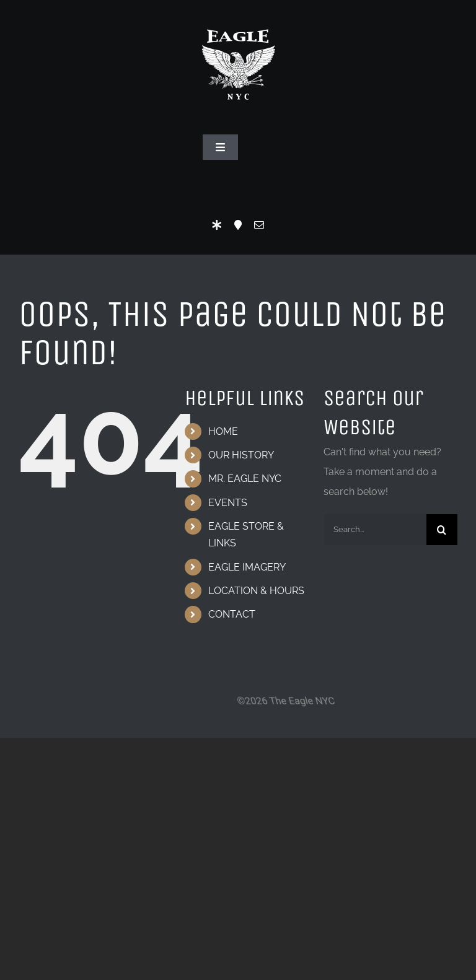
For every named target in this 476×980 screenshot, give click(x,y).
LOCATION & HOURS (256, 591)
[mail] (259, 225)
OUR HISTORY (241, 455)
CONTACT (232, 614)
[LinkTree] (217, 225)
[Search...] (375, 530)
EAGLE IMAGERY (247, 567)
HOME (223, 431)
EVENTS (228, 503)
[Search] (442, 530)
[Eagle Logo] (238, 17)
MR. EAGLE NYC (245, 479)
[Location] (238, 225)
